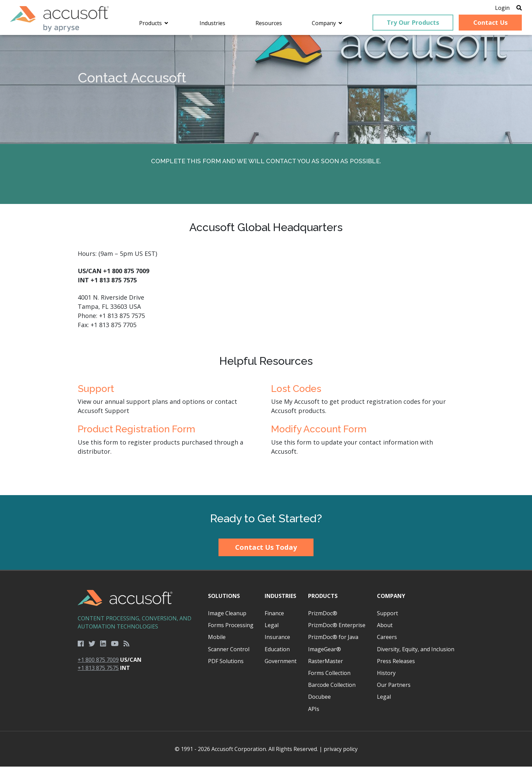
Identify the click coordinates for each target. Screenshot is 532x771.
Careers (387, 641)
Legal (272, 629)
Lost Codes (296, 393)
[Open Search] (509, 8)
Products (323, 600)
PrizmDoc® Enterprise (337, 629)
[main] (266, 269)
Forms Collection (329, 677)
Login (492, 8)
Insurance (277, 641)
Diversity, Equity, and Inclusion (416, 653)
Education (277, 653)
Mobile (217, 641)
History (386, 677)
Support (96, 393)
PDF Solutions (226, 665)
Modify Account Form (319, 434)
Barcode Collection (332, 689)
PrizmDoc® (323, 618)
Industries (280, 600)
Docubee (319, 701)
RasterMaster (326, 665)
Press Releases (396, 665)
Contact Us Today (266, 552)
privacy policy (341, 753)
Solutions (224, 600)
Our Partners (394, 689)
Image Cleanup (227, 618)
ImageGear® (325, 653)
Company (391, 600)
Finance (274, 618)
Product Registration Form (136, 434)
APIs (314, 713)
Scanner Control (229, 653)
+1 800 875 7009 (98, 664)
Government (281, 665)
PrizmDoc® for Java (333, 641)
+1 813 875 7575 (98, 672)
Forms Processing (231, 629)
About (385, 629)
